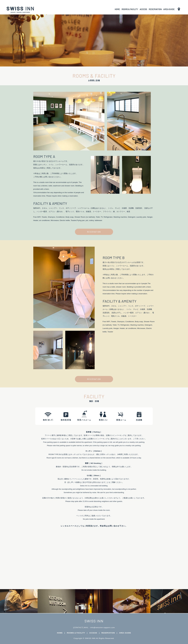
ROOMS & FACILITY (130, 9)
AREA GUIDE (169, 9)
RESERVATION (155, 9)
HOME (117, 9)
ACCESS (143, 9)
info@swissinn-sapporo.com (102, 628)
